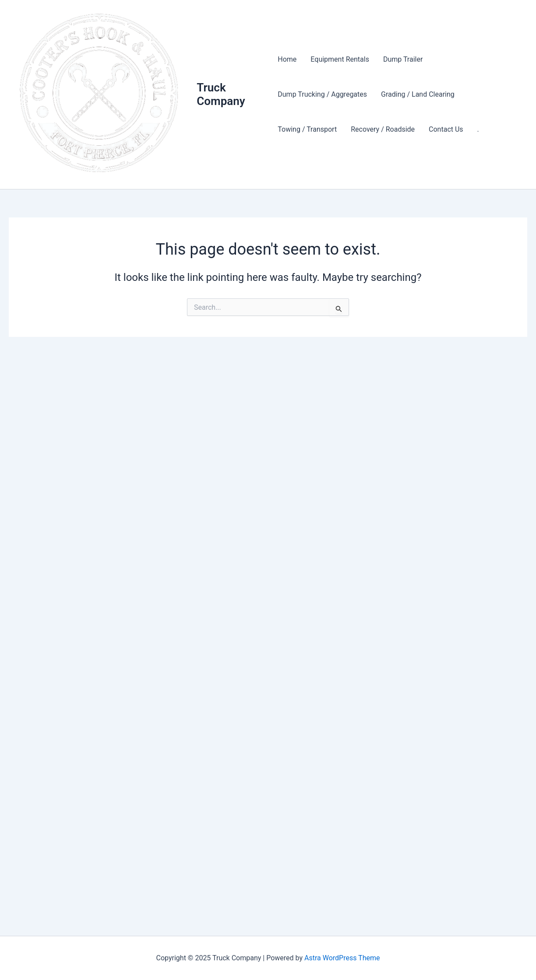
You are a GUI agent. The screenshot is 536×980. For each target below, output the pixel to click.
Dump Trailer (403, 59)
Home (287, 59)
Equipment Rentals (340, 59)
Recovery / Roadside (383, 129)
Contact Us (446, 129)
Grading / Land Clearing (418, 94)
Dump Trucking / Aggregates (322, 94)
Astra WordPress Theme (342, 958)
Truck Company (221, 94)
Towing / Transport (307, 129)
